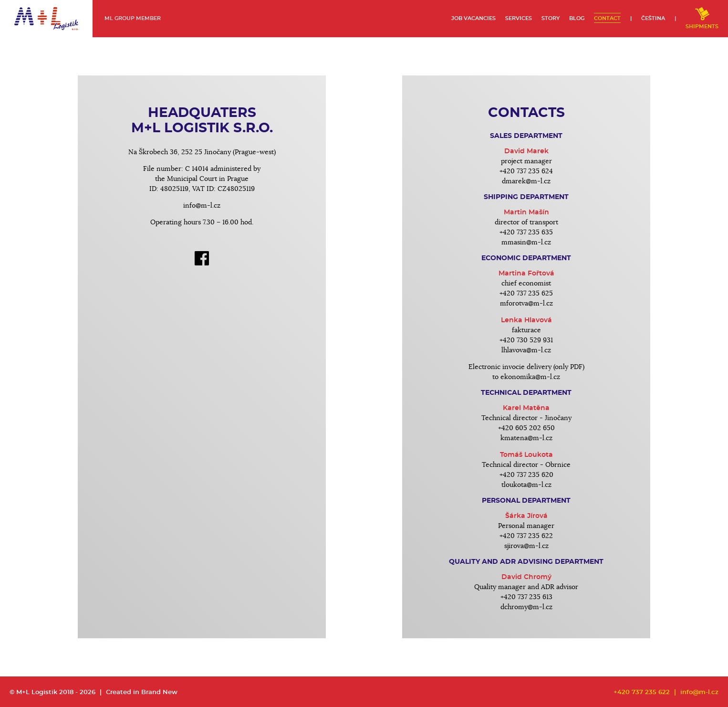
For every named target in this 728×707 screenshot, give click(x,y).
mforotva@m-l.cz (526, 304)
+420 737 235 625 (526, 294)
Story (551, 18)
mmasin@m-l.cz (526, 243)
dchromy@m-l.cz (526, 607)
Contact (607, 18)
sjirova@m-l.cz (526, 546)
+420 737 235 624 (526, 171)
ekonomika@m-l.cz (530, 377)
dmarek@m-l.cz (526, 181)
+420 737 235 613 (526, 597)
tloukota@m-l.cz (526, 485)
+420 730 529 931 (526, 340)
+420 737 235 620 (526, 475)
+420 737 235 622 (526, 536)
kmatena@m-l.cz (526, 438)
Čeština (653, 18)
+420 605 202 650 (526, 428)
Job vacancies (473, 18)
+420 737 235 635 (526, 232)
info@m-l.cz (202, 206)
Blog (577, 18)
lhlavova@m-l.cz (526, 350)
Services (519, 18)
